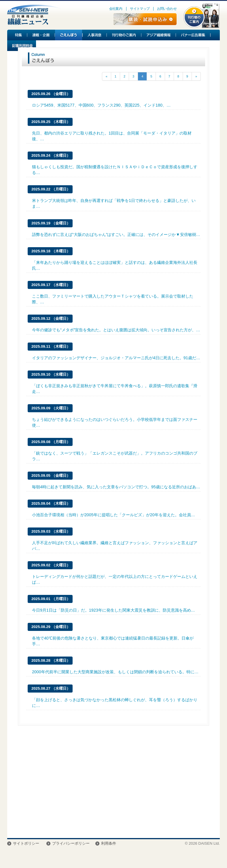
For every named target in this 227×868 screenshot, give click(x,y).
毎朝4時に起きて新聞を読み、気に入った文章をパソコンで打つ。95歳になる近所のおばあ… (116, 487)
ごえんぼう (69, 35)
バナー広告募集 (193, 35)
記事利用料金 (22, 46)
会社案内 (116, 9)
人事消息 (95, 35)
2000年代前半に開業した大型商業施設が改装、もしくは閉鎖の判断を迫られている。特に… (115, 672)
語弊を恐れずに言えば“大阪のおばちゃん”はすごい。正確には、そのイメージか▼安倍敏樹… (116, 235)
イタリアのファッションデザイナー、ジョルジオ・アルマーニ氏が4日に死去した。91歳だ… (116, 358)
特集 (17, 35)
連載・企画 (41, 35)
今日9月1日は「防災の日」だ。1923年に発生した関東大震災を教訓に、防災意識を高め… (113, 610)
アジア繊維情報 (159, 35)
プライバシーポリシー (71, 843)
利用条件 (109, 843)
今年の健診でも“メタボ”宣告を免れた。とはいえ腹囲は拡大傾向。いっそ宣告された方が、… (116, 330)
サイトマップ (140, 9)
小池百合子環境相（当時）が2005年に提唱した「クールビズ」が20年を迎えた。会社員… (113, 515)
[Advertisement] (113, 783)
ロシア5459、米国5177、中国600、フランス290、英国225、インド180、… (101, 105)
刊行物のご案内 (124, 35)
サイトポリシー (26, 843)
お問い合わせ (167, 9)
